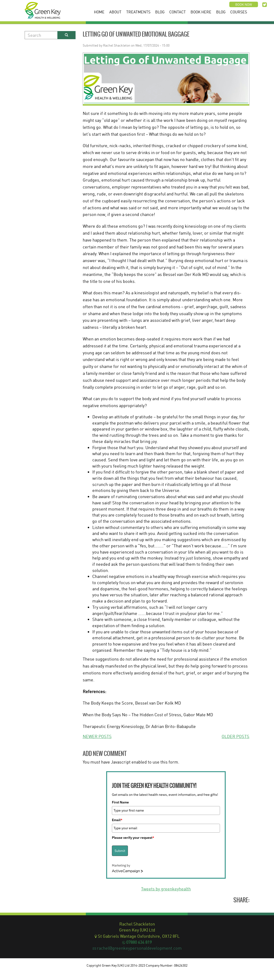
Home (99, 12)
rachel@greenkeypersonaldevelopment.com (139, 948)
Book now (244, 4)
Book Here (201, 12)
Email (117, 820)
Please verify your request (133, 838)
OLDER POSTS (236, 736)
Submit (120, 851)
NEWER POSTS (97, 736)
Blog (160, 12)
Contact (178, 12)
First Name (120, 802)
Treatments (138, 12)
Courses (239, 12)
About (115, 12)
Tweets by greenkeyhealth (166, 889)
